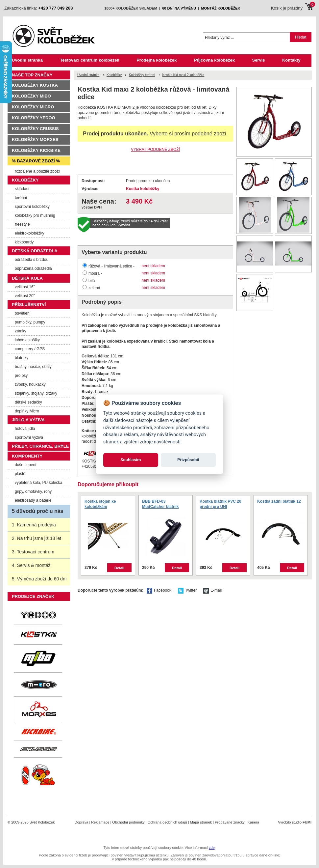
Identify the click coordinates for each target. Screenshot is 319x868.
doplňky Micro (27, 411)
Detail (119, 568)
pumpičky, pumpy (30, 322)
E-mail (216, 590)
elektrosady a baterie (33, 500)
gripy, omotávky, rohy (33, 491)
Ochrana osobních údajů (167, 822)
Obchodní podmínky (128, 822)
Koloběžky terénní (142, 75)
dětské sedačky (28, 402)
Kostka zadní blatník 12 (279, 501)
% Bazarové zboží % (36, 161)
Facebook (163, 590)
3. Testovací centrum (33, 552)
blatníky (22, 358)
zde (212, 848)
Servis (258, 60)
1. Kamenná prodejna (34, 525)
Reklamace (100, 822)
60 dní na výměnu (179, 8)
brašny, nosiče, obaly (33, 367)
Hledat (301, 37)
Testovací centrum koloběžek (89, 60)
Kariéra (253, 822)
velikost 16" (25, 287)
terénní (21, 198)
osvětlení (23, 313)
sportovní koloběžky (32, 207)
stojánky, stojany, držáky (36, 393)
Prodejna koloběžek (157, 60)
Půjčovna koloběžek (214, 60)
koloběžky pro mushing (35, 215)
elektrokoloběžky (29, 233)
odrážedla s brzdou (32, 260)
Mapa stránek (201, 822)
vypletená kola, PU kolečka (38, 483)
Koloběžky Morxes (35, 140)
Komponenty (27, 456)
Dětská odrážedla (35, 251)
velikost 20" (25, 296)
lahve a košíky (27, 340)
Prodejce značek (33, 596)
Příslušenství (29, 305)
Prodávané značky (230, 822)
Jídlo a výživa (28, 420)
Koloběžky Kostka (35, 85)
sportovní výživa (29, 437)
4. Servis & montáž (31, 565)
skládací (22, 189)
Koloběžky (114, 75)
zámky (21, 331)
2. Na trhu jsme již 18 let (37, 538)
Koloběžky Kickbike (36, 150)
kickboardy (24, 242)
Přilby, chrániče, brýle (40, 446)
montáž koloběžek (221, 8)
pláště (20, 474)
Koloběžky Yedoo (34, 118)
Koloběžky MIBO (31, 96)
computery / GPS (30, 349)
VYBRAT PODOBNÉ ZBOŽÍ (155, 150)
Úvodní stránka (27, 60)
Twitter (191, 590)
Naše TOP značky (32, 75)
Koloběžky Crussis (35, 129)
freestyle (22, 224)
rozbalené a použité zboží (37, 171)
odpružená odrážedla (33, 268)
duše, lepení (25, 465)
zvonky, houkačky (30, 384)
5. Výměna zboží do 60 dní (39, 579)
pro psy (21, 376)
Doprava (82, 822)
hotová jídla (25, 429)
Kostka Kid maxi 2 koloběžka (183, 75)
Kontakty (291, 60)
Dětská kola (27, 278)
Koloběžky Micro (33, 107)
